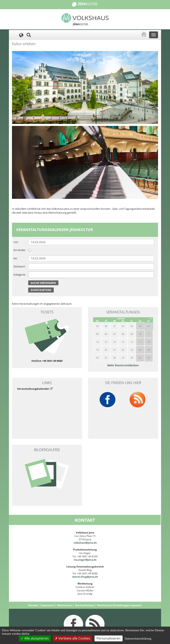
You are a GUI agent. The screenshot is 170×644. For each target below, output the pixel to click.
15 (123, 342)
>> (151, 318)
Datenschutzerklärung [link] (138, 639)
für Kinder (20, 250)
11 (149, 334)
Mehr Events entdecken (123, 365)
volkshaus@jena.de (85, 543)
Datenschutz (65, 605)
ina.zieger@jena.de (85, 560)
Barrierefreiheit (85, 605)
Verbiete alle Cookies (73, 638)
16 (132, 342)
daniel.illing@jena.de (85, 577)
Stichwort (19, 266)
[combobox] (91, 275)
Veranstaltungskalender (35, 389)
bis (15, 258)
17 (140, 342)
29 (123, 358)
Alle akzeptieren (35, 638)
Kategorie (19, 275)
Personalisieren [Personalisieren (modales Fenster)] (109, 638)
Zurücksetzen (41, 290)
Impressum (47, 605)
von (16, 242)
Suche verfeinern (43, 283)
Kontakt (33, 605)
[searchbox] (30, 275)
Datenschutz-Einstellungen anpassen (119, 605)
